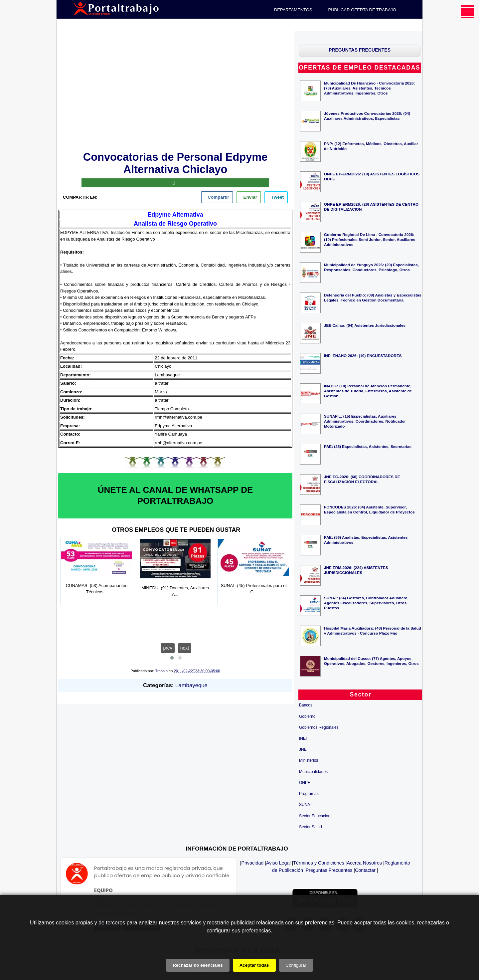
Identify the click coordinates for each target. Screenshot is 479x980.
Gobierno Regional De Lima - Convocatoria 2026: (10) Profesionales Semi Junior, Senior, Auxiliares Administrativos (370, 239)
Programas (309, 794)
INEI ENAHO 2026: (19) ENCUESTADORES (363, 356)
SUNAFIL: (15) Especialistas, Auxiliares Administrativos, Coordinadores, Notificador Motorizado (365, 421)
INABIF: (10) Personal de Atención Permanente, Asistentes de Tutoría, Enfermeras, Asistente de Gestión (368, 391)
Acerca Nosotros (364, 863)
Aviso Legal (278, 863)
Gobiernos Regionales (319, 727)
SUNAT (306, 805)
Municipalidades (313, 772)
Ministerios (309, 760)
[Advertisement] (175, 90)
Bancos (306, 705)
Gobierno (307, 716)
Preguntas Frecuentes (329, 870)
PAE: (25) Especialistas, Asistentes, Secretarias (368, 446)
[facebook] (217, 197)
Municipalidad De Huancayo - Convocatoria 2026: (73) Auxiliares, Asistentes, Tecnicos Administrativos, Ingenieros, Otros (369, 88)
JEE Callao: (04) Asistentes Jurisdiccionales (365, 325)
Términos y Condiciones (319, 863)
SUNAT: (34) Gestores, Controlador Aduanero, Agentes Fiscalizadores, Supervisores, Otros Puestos (366, 603)
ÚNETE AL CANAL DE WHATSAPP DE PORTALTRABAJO (175, 495)
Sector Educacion (315, 816)
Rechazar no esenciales (198, 965)
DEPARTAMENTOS (293, 10)
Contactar (365, 870)
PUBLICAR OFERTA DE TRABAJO (362, 10)
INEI (303, 738)
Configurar (296, 965)
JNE (303, 749)
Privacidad (253, 863)
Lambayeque (191, 685)
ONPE (305, 783)
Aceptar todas (254, 965)
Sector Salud (311, 827)
